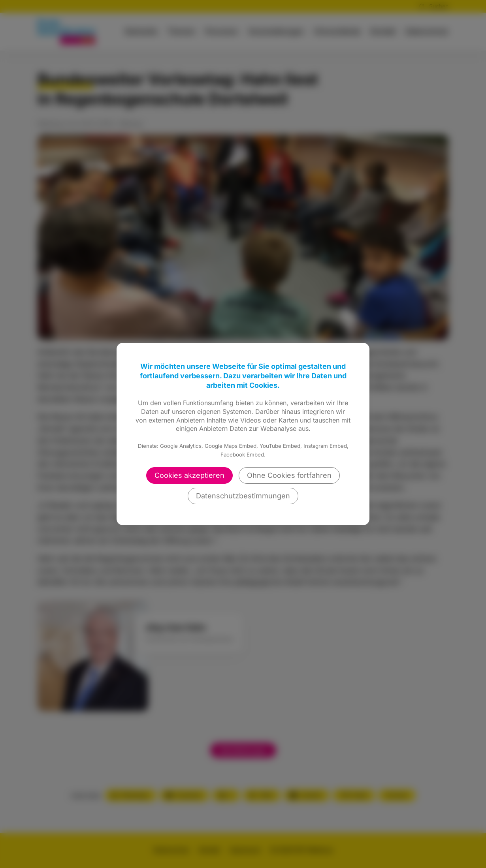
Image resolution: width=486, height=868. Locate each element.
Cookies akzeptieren (189, 475)
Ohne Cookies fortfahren (289, 475)
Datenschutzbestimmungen (243, 496)
